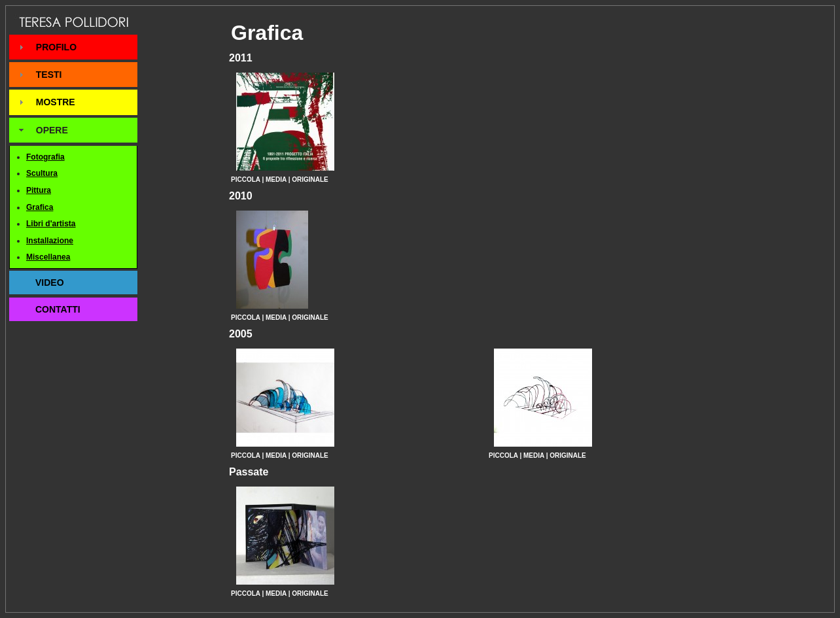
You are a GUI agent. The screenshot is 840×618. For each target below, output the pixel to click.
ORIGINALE (310, 180)
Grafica (40, 207)
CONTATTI (58, 309)
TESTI (49, 75)
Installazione (50, 241)
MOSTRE (56, 102)
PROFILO (56, 47)
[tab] (73, 47)
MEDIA (276, 180)
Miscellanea (48, 257)
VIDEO (50, 283)
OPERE (52, 130)
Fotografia (45, 157)
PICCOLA (246, 180)
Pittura (39, 190)
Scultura (42, 173)
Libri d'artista (51, 224)
